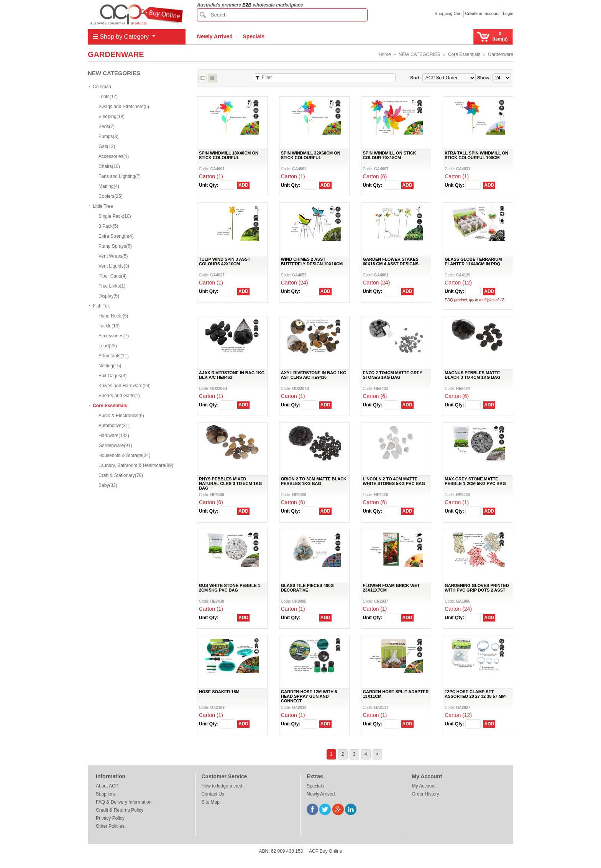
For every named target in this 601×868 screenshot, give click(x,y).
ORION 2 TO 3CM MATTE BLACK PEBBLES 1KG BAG (314, 481)
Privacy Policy (110, 818)
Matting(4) (109, 186)
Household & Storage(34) (124, 455)
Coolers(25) (111, 196)
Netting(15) (110, 366)
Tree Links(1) (112, 286)
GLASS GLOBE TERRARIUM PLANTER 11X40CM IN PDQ (473, 261)
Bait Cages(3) (112, 376)
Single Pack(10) (115, 216)
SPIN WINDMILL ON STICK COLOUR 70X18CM (390, 155)
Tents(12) (108, 97)
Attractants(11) (114, 356)
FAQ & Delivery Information (124, 802)
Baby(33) (108, 485)
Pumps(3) (108, 136)
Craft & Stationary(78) (121, 475)
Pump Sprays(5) (115, 246)
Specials (254, 36)
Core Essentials (464, 54)
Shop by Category (122, 37)
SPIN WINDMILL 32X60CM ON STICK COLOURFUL (311, 155)
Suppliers (105, 794)
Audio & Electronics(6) (121, 416)
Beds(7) (107, 127)
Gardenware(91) (115, 446)
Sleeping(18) (112, 117)
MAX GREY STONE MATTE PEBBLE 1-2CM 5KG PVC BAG (475, 481)
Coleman (102, 87)
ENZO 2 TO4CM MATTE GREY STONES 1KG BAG (393, 375)
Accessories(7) (114, 336)
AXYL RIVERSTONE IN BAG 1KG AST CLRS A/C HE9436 (314, 375)
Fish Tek (101, 306)
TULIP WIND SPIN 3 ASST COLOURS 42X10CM (225, 261)
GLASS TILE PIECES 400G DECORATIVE (307, 588)
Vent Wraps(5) (113, 256)
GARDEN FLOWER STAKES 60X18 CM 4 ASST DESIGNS (391, 261)
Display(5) (109, 296)
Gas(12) (107, 146)
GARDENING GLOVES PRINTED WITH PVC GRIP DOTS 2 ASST (477, 588)
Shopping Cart (448, 13)
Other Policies (110, 826)
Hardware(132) (114, 436)
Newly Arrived (215, 36)
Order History (426, 794)
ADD (243, 185)
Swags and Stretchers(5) (124, 107)
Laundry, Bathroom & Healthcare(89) (136, 465)
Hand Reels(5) (113, 316)
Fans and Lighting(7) (120, 176)
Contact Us (213, 794)
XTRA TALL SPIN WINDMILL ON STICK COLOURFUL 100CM (476, 155)
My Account (424, 786)
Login (508, 13)
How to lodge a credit (223, 786)
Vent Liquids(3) (114, 266)
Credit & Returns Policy (120, 810)
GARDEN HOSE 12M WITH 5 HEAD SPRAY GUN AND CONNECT (309, 696)
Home (385, 54)
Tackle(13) (109, 326)
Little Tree (103, 206)
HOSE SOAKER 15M (219, 692)
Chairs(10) (109, 166)
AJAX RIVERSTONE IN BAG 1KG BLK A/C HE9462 (232, 375)
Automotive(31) (114, 426)
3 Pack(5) (108, 226)
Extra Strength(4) (116, 236)
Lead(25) (108, 346)
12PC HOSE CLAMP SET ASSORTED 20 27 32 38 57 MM (475, 694)
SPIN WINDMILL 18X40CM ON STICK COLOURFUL (229, 155)
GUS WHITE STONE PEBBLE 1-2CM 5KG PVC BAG (230, 588)
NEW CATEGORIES (420, 54)
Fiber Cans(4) (112, 276)
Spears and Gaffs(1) (119, 396)
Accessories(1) (114, 156)
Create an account (482, 13)
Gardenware (501, 54)
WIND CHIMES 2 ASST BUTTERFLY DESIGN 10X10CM (312, 261)
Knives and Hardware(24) (125, 386)
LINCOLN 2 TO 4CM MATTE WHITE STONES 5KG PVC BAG (394, 481)
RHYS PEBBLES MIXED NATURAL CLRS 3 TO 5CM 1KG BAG (230, 483)
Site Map (211, 802)
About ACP (107, 786)
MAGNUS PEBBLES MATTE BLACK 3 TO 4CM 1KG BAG (472, 375)
